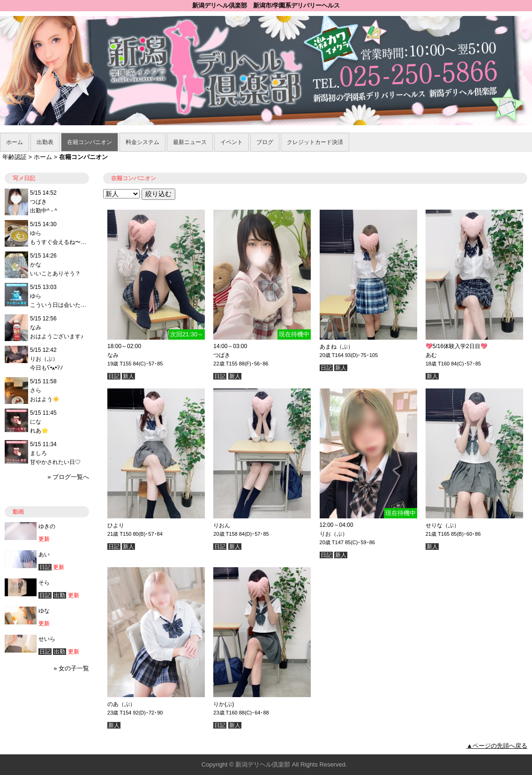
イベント (232, 142)
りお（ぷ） (334, 534)
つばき (222, 355)
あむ (431, 355)
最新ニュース (190, 142)
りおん (222, 525)
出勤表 (45, 142)
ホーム (15, 142)
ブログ (265, 142)
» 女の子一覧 (71, 668)
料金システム (142, 142)
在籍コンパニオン (90, 142)
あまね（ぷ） (337, 347)
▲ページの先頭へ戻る (497, 746)
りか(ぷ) (224, 704)
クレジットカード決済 (315, 142)
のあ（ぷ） (121, 704)
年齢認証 (15, 157)
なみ (113, 355)
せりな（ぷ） (442, 525)
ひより (116, 525)
